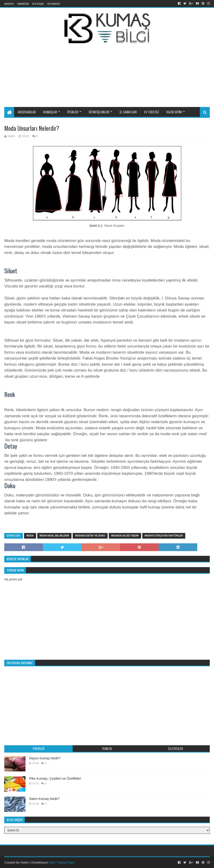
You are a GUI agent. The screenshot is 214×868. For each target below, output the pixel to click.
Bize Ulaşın (38, 4)
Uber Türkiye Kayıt (62, 862)
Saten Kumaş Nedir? (44, 799)
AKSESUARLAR (27, 112)
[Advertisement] (118, 68)
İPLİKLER (73, 112)
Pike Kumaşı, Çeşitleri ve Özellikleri (55, 778)
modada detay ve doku (90, 536)
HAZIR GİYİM (174, 112)
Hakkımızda (23, 4)
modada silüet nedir (125, 536)
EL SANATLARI (128, 112)
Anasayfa (9, 4)
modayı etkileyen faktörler (164, 536)
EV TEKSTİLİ (151, 112)
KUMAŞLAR (50, 112)
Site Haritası (54, 4)
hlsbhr (25, 862)
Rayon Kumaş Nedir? (45, 758)
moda (30, 536)
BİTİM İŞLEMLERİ (99, 112)
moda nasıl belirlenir (55, 536)
